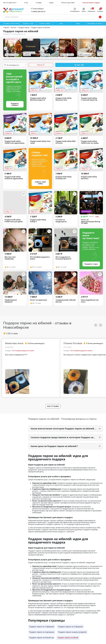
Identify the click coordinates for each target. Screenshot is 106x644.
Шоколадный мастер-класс (90, 301)
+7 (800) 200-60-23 (38, 11)
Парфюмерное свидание (11, 301)
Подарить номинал (15, 104)
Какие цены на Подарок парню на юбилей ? (55, 446)
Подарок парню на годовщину (42, 632)
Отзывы (39, 3)
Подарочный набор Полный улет (64, 178)
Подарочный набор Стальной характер (89, 99)
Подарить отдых (28, 24)
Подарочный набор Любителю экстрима (90, 142)
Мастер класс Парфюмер (10, 258)
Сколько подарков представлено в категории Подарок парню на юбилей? (67, 438)
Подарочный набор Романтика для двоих (14, 221)
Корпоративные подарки (91, 3)
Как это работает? (10, 3)
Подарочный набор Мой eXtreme (65, 142)
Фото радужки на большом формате (63, 258)
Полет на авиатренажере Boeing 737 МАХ (91, 222)
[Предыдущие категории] (6, 48)
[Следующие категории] (101, 48)
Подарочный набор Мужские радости (38, 99)
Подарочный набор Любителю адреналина (14, 142)
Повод (78, 24)
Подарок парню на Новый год (41, 638)
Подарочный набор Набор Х (38, 221)
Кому (61, 24)
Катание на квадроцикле (61, 221)
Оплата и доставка (68, 3)
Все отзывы (53, 407)
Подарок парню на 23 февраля (70, 627)
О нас (26, 3)
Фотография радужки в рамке (40, 258)
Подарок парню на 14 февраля (42, 627)
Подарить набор (45, 24)
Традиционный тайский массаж (65, 301)
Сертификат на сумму (94, 24)
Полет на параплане (39, 300)
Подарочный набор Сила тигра (40, 142)
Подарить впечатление (11, 24)
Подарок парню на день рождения (72, 632)
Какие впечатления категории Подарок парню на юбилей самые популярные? (67, 429)
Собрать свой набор (40, 183)
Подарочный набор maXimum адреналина (14, 178)
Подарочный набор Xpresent (89, 178)
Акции (51, 3)
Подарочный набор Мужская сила (64, 99)
